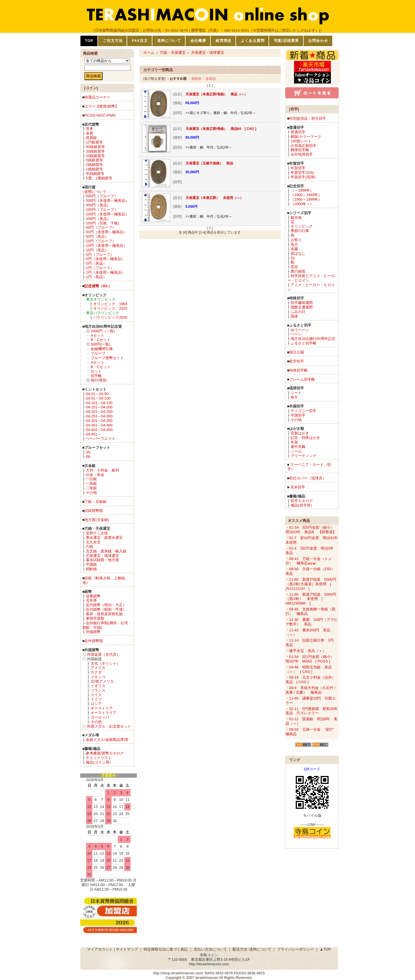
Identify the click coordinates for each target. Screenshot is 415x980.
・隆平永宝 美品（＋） (306, 651)
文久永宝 (93, 542)
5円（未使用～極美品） (105, 259)
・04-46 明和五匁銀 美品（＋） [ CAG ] (309, 669)
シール (296, 451)
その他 (91, 493)
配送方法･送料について (252, 949)
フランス (98, 690)
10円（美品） (97, 250)
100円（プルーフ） (102, 210)
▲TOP (325, 949)
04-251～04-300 (99, 416)
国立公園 (297, 352)
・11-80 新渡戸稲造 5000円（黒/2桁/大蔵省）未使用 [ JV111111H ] (311, 584)
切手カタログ (302, 501)
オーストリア (102, 708)
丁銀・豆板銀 (95, 502)
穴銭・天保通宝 (173, 52)
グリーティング (304, 456)
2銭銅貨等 (94, 165)
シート (296, 393)
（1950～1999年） (306, 199)
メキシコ (98, 677)
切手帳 (96, 376)
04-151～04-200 (99, 407)
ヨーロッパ (100, 717)
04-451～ (93, 434)
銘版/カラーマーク (306, 137)
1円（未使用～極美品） (105, 272)
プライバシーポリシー (295, 949)
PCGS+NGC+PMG (100, 115)
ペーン (296, 334)
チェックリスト (99, 758)
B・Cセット (101, 340)
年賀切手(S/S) (302, 172)
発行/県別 (99, 380)
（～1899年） (302, 190)
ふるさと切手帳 (304, 343)
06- (89, 457)
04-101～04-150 (99, 403)
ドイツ (96, 699)
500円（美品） (98, 205)
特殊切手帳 (298, 370)
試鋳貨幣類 (94, 511)
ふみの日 (298, 312)
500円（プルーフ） (102, 196)
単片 (294, 397)
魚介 (294, 244)
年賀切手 (298, 168)
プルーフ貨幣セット (107, 358)
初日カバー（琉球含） (308, 478)
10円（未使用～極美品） (106, 245)
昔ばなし (298, 253)
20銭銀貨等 (95, 151)
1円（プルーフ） (100, 268)
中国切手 (298, 415)
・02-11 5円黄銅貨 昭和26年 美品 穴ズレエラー (314, 711)
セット (96, 371)
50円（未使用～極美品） (106, 232)
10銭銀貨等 (95, 156)
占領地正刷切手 (304, 146)
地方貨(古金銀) (97, 520)
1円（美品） (96, 277)
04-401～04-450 (99, 430)
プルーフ (98, 353)
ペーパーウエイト (101, 438)
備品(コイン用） (99, 762)
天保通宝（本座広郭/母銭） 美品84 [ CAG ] (221, 129)
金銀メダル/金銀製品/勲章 (107, 740)
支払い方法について (210, 949)
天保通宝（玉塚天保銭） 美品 (209, 163)
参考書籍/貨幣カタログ (105, 753)
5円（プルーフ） (100, 255)
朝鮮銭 (91, 569)
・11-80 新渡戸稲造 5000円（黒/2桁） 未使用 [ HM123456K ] (311, 599)
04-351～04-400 (99, 425)
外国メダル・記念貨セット (109, 726)
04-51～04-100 (98, 398)
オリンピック (302, 226)
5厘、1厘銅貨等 (99, 178)
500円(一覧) (100, 344)
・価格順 (195, 79)
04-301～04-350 (99, 421)
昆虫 (294, 267)
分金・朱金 (95, 475)
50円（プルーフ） (101, 227)
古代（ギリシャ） (105, 663)
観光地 (296, 217)
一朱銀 (91, 483)
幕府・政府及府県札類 (104, 614)
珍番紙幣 (93, 596)
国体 (294, 316)
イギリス (98, 686)
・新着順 (209, 79)
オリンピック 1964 (110, 304)
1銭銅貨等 (94, 169)
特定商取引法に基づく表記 (166, 949)
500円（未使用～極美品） (107, 200)
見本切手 (298, 487)
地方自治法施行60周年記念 (313, 339)
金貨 (90, 133)
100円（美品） (98, 219)
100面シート (301, 141)
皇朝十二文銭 (97, 533)
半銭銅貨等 (95, 174)
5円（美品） (96, 263)
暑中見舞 (298, 447)
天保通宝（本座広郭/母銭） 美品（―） (217, 94)
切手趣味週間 (302, 303)
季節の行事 (300, 231)
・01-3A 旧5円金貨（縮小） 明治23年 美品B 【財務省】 (312, 530)
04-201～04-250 (99, 412)
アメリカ (98, 668)
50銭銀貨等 (95, 147)
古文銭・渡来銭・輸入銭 (106, 551)
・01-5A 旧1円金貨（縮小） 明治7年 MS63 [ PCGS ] (312, 659)
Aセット (97, 335)
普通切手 (298, 132)
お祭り (296, 240)
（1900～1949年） (306, 195)
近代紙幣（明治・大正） (106, 605)
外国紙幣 (93, 632)
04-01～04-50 (97, 394)
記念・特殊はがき (305, 438)
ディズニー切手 (304, 411)
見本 (90, 129)
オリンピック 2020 (110, 308)
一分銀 (91, 479)
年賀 (294, 442)
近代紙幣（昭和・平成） (106, 609)
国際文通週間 (302, 307)
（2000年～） (302, 204)
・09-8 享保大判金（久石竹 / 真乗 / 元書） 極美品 (310, 690)
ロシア (96, 704)
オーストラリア (104, 713)
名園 (294, 249)
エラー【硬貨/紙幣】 (102, 106)
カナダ (96, 672)
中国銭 (91, 564)
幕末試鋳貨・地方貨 (102, 560)
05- (89, 452)
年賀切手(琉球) (303, 177)
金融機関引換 (102, 349)
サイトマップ (127, 949)
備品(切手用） (302, 505)
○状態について (95, 192)
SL (293, 258)
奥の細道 (298, 271)
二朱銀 (91, 488)
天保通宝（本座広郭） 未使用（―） (214, 198)
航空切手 (297, 361)
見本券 (91, 600)
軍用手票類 (95, 618)
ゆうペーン (300, 330)
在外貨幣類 (94, 641)
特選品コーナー (97, 97)
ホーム (149, 52)
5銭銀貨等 (94, 160)
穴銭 (90, 547)
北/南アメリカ (102, 681)
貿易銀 (91, 138)
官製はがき (300, 433)
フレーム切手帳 (302, 379)
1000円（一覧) (103, 331)
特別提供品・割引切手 (308, 118)
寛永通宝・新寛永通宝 (104, 538)
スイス (96, 695)
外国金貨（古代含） (104, 654)
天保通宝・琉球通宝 (102, 556)
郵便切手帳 (300, 150)
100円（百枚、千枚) (102, 223)
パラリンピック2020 (110, 317)
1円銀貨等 (94, 142)
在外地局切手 (302, 154)
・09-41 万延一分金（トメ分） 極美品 (309, 561)
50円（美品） (97, 236)
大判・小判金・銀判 (102, 470)
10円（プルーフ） (101, 241)
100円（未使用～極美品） (107, 214)
